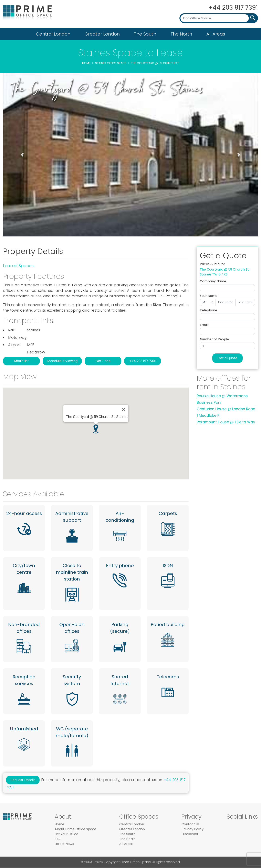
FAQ (58, 839)
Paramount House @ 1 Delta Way (226, 422)
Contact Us (191, 825)
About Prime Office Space (75, 830)
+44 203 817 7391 (233, 8)
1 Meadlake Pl (208, 416)
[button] (22, 155)
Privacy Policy (192, 830)
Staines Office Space (111, 63)
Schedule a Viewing (62, 361)
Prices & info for (212, 264)
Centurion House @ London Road (226, 409)
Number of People (214, 339)
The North (181, 34)
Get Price (103, 361)
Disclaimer (190, 834)
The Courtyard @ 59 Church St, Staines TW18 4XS (225, 272)
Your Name (209, 296)
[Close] (124, 410)
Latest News (64, 844)
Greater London (102, 34)
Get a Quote (227, 358)
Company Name (213, 281)
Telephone (208, 310)
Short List (21, 361)
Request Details (23, 780)
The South (145, 34)
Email (204, 325)
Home (86, 63)
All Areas (216, 34)
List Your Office (66, 834)
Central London (53, 34)
